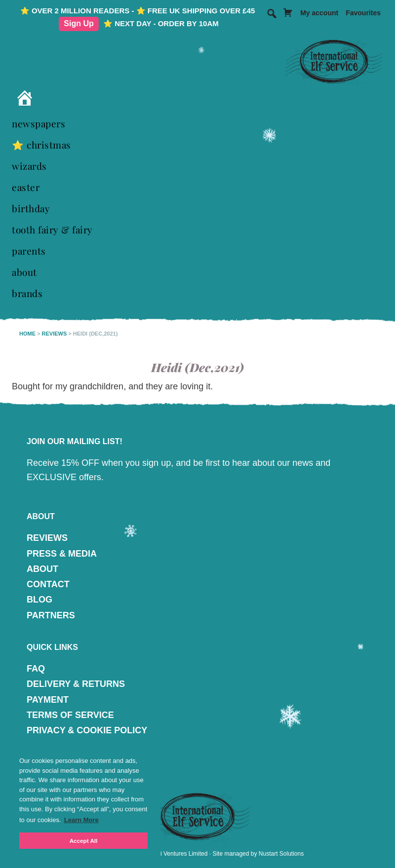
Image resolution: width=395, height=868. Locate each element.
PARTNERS (51, 615)
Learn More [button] (81, 820)
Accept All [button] (84, 841)
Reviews (55, 334)
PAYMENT (48, 700)
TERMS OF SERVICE (70, 715)
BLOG (39, 600)
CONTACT (48, 584)
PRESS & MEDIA (62, 554)
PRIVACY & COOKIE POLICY (87, 730)
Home (27, 334)
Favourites (363, 13)
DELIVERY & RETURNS (76, 684)
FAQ (36, 669)
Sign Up (79, 23)
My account (319, 13)
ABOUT (42, 569)
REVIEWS (47, 538)
